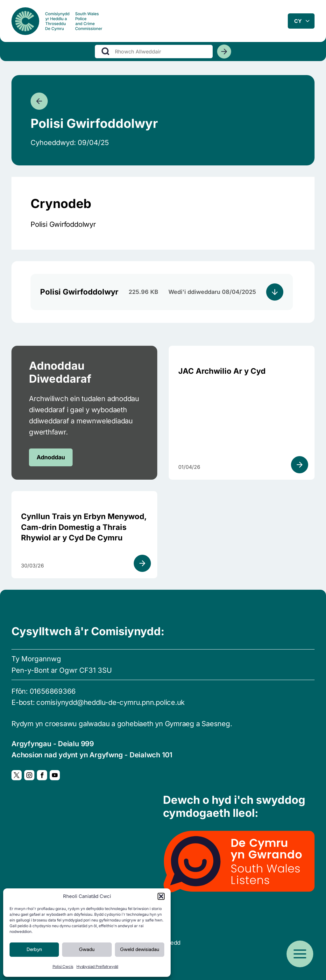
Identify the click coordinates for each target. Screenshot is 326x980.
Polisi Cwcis (63, 966)
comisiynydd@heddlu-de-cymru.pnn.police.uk (110, 702)
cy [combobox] (298, 22)
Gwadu (87, 949)
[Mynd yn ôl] (39, 101)
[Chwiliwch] (224, 54)
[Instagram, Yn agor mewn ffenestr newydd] (29, 775)
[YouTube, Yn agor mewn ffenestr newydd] (55, 775)
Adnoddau (51, 457)
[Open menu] (300, 954)
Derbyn (34, 949)
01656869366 (53, 691)
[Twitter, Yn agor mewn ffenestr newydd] (17, 775)
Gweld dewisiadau (140, 949)
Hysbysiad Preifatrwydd (97, 966)
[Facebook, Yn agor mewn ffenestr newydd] (42, 775)
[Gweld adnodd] (300, 465)
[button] (161, 896)
